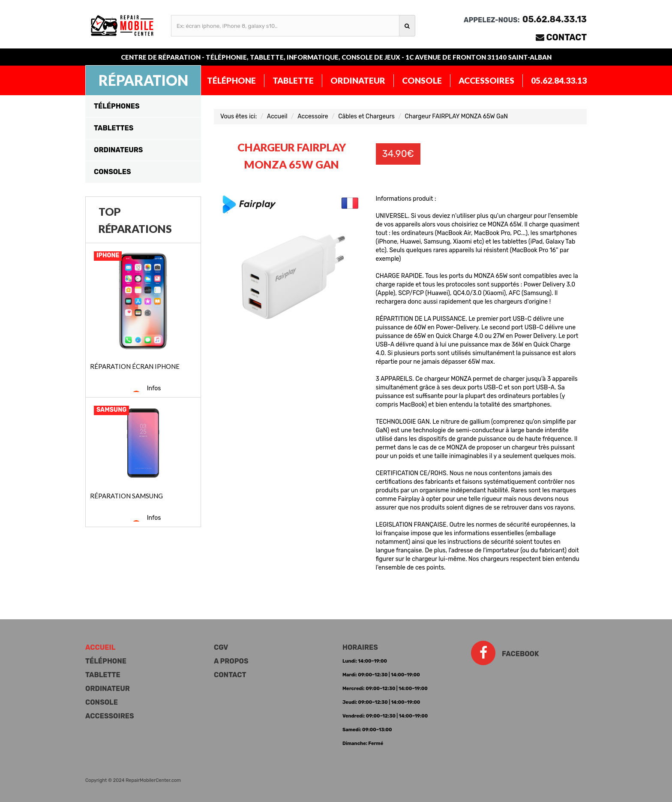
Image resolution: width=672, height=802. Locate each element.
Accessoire (313, 116)
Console (422, 80)
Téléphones (117, 106)
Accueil (277, 116)
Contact (567, 37)
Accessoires (486, 80)
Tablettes (114, 128)
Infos (154, 388)
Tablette (293, 80)
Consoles (112, 172)
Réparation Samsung (126, 496)
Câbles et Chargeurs (366, 116)
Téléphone (231, 80)
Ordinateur (358, 80)
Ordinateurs (118, 150)
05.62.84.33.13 (559, 80)
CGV (221, 647)
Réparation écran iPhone (135, 366)
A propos (231, 661)
